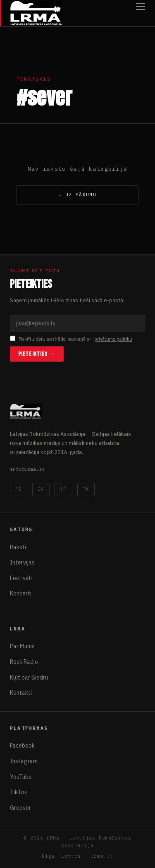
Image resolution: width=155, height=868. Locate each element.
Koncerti (21, 593)
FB (19, 489)
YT (63, 489)
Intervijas (22, 562)
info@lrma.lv (27, 469)
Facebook (22, 746)
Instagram (24, 761)
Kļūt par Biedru (29, 677)
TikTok (19, 792)
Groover (20, 808)
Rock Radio (24, 662)
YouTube (21, 777)
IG (41, 489)
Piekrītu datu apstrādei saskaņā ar (71, 339)
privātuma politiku (113, 339)
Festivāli (21, 578)
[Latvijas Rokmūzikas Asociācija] (36, 13)
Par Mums (22, 646)
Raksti (18, 547)
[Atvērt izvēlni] (141, 13)
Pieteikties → (37, 354)
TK (86, 489)
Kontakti (21, 693)
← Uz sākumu (77, 195)
